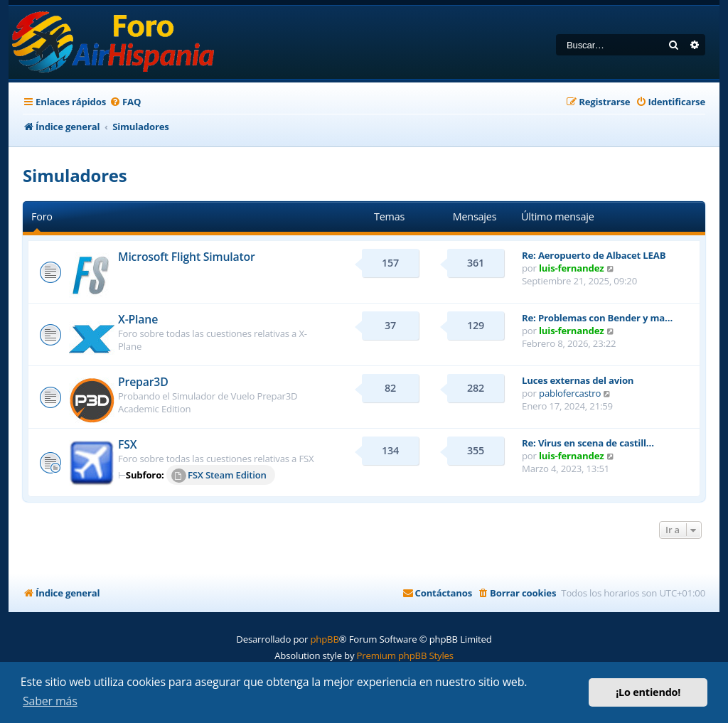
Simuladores (75, 175)
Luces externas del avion (578, 380)
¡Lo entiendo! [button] (648, 692)
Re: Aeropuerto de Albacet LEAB (594, 255)
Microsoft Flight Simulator (187, 257)
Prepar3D (143, 382)
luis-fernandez (571, 268)
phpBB (324, 639)
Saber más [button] (50, 701)
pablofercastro (570, 393)
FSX (127, 444)
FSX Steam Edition (219, 476)
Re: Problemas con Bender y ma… (597, 318)
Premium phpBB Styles (405, 655)
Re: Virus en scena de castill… (588, 443)
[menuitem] (125, 102)
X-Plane (138, 319)
